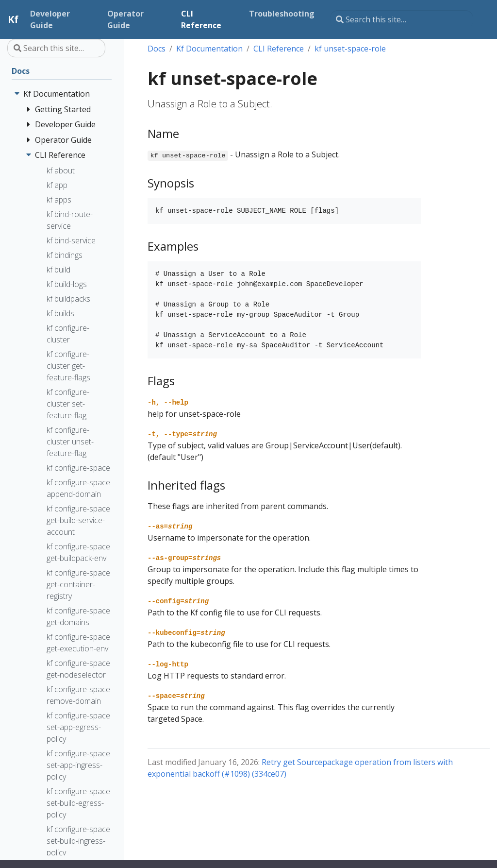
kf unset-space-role (350, 49)
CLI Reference (279, 49)
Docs (157, 49)
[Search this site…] (402, 19)
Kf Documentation (209, 49)
